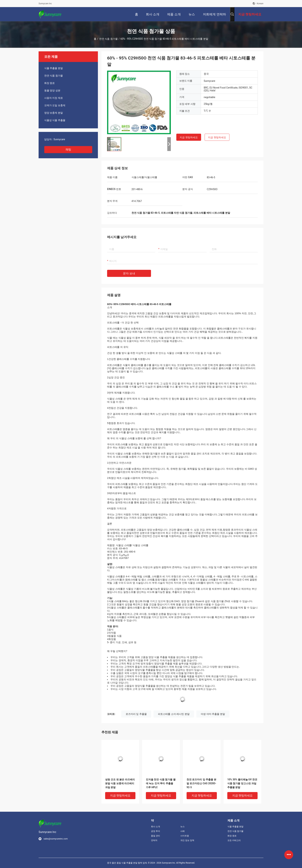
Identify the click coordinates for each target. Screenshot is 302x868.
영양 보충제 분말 (54, 113)
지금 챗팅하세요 (189, 137)
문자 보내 (129, 273)
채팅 (68, 150)
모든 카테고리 (234, 840)
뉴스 (183, 827)
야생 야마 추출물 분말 (213, 714)
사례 (183, 831)
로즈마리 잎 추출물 (136, 714)
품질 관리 (156, 836)
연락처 (154, 840)
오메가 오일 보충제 (55, 105)
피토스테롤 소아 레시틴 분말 (174, 714)
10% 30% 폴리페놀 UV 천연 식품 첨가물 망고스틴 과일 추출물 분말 (242, 783)
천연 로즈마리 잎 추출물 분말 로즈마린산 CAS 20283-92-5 (201, 783)
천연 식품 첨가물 (108, 39)
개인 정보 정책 (187, 840)
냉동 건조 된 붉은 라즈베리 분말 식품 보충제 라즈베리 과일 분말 (120, 783)
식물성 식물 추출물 (55, 120)
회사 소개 (156, 827)
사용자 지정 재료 (54, 98)
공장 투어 (156, 831)
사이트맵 (185, 836)
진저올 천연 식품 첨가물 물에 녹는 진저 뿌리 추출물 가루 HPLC (161, 783)
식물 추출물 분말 (54, 68)
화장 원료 (49, 83)
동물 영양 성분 (52, 90)
